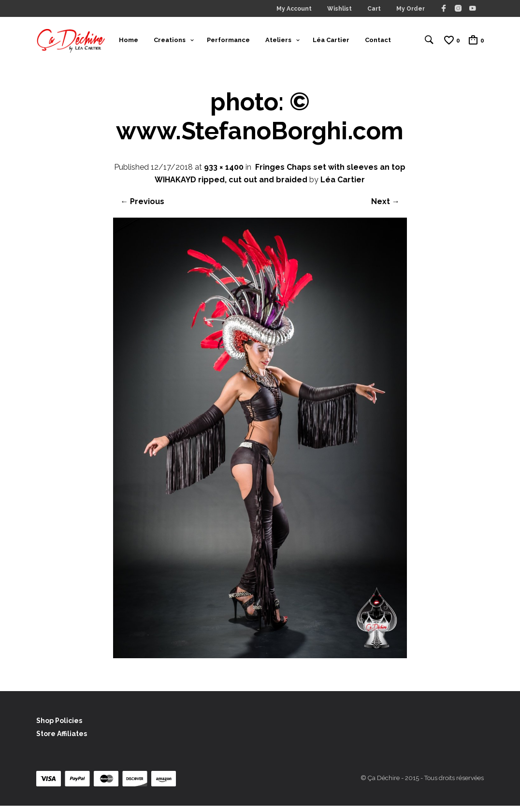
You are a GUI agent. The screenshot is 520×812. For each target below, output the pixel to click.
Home (129, 43)
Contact (378, 43)
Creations (170, 43)
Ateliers (278, 43)
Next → (385, 208)
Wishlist (339, 9)
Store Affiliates (62, 740)
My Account (294, 9)
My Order (411, 9)
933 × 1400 (224, 174)
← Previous (142, 208)
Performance (228, 43)
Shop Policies (59, 727)
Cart (374, 9)
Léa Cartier (331, 43)
